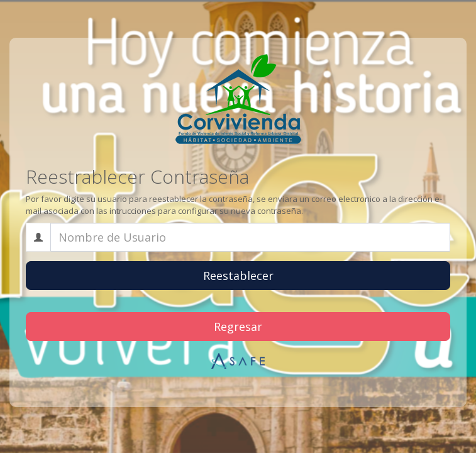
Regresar (238, 327)
